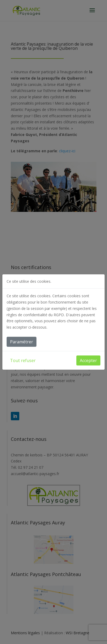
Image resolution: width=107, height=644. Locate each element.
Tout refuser (23, 360)
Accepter (88, 360)
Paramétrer (22, 342)
